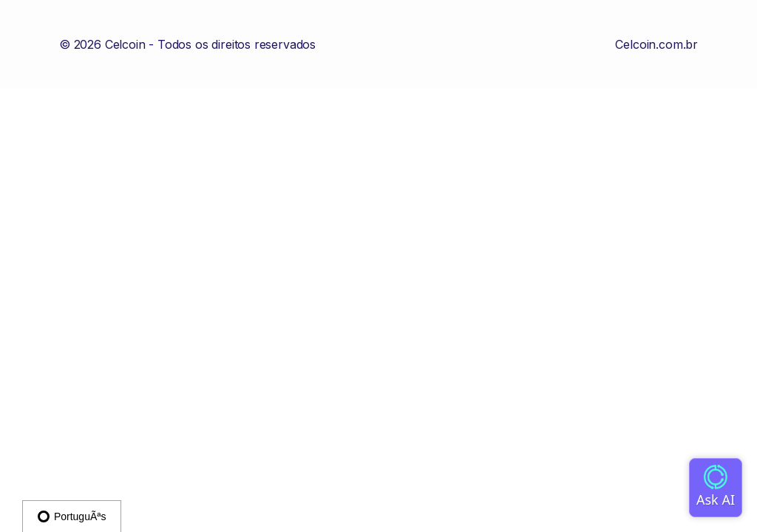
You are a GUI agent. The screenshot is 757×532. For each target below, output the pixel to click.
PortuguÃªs (72, 516)
